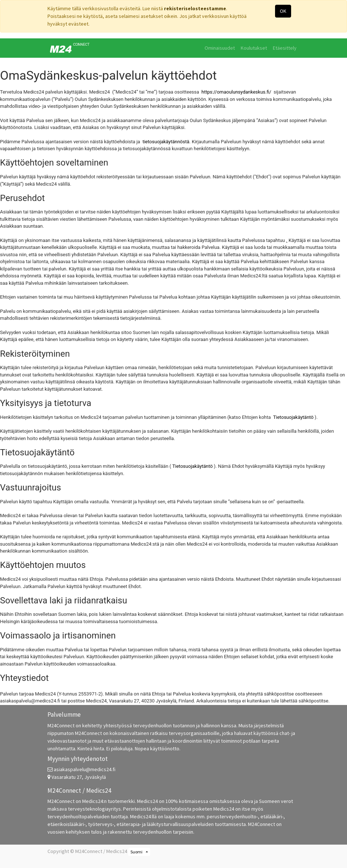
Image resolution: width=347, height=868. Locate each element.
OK (283, 11)
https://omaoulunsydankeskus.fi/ (237, 92)
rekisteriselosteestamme (195, 8)
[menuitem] (220, 48)
